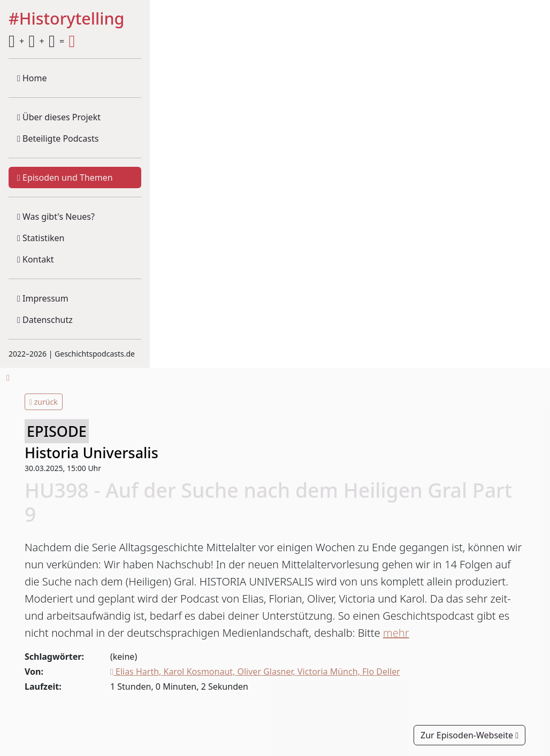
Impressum (43, 298)
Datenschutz (45, 320)
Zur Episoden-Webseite (469, 735)
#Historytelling (66, 19)
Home (32, 78)
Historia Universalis (91, 453)
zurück (44, 402)
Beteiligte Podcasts (58, 138)
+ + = (42, 41)
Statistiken (41, 238)
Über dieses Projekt (59, 117)
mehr (396, 633)
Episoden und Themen (65, 178)
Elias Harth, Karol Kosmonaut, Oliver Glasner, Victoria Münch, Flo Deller (255, 672)
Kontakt (36, 259)
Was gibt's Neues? (56, 217)
